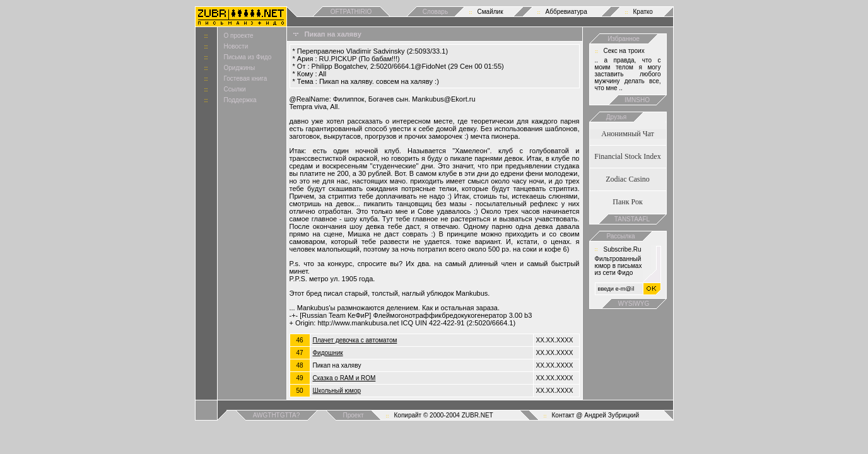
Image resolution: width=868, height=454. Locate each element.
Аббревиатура (566, 12)
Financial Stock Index (627, 156)
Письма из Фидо (248, 57)
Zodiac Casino (628, 179)
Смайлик (490, 12)
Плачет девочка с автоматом (355, 340)
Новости (236, 46)
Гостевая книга (246, 79)
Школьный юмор (337, 391)
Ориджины (240, 68)
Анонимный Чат (628, 134)
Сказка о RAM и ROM (344, 378)
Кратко (643, 12)
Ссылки (235, 89)
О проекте (239, 36)
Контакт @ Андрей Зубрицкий (596, 415)
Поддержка (240, 100)
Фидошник (328, 353)
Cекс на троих (624, 51)
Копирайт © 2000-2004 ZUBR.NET (444, 415)
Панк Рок (627, 202)
